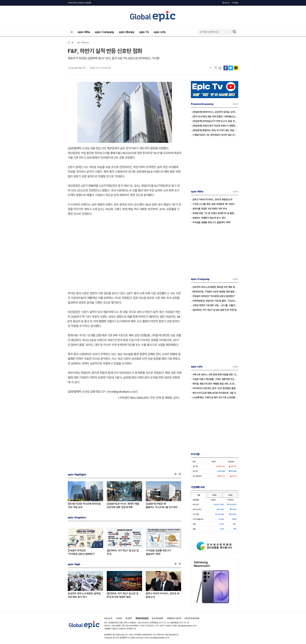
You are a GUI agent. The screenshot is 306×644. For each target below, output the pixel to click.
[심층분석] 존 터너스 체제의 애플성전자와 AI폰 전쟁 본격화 (123, 506)
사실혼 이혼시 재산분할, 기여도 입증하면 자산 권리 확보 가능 (215, 379)
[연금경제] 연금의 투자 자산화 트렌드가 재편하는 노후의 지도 (215, 126)
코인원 (230, 495)
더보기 (235, 104)
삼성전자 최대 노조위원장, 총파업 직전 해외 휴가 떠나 (84, 595)
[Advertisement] (85, 251)
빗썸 (199, 495)
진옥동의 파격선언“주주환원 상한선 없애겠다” (81, 552)
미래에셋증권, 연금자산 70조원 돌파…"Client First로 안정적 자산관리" (215, 301)
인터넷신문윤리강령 (192, 618)
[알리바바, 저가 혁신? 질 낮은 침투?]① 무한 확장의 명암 (123, 552)
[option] (87, 495)
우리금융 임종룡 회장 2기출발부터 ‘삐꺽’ (159, 552)
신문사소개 (108, 618)
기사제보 (235, 3)
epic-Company (105, 32)
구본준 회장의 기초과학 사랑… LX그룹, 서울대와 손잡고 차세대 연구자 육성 (215, 305)
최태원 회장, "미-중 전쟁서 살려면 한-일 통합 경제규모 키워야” (215, 213)
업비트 (214, 495)
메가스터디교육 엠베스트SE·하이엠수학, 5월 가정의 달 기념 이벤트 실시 (215, 393)
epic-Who (84, 32)
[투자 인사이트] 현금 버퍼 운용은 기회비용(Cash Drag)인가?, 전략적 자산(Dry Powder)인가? (215, 117)
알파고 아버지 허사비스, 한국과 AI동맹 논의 (162, 595)
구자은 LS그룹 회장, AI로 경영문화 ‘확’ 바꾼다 (214, 204)
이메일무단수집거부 (174, 618)
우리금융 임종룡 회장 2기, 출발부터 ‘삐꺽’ (212, 222)
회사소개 (226, 3)
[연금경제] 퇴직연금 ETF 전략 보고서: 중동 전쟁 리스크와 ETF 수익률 (215, 121)
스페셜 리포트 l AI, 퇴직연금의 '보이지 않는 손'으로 (215, 135)
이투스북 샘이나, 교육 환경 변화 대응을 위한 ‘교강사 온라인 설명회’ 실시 (215, 375)
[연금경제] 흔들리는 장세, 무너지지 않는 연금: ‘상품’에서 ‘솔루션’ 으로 (215, 130)
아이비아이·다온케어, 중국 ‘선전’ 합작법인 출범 (214, 388)
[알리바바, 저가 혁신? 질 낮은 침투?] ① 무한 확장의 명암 (123, 595)
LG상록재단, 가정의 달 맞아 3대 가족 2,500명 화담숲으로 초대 (215, 398)
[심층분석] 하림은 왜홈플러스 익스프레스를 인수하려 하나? (163, 506)
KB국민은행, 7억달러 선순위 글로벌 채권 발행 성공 (215, 292)
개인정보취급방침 (142, 618)
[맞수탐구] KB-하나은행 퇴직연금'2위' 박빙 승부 (84, 506)
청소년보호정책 (157, 618)
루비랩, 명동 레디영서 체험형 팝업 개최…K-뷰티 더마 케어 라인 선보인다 (215, 384)
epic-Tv (144, 32)
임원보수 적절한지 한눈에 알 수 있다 (209, 218)
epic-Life (160, 32)
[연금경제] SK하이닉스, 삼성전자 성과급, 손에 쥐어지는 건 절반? (215, 112)
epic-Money (127, 32)
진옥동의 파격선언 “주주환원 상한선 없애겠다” (214, 296)
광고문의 (129, 618)
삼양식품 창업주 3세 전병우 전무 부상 (210, 209)
